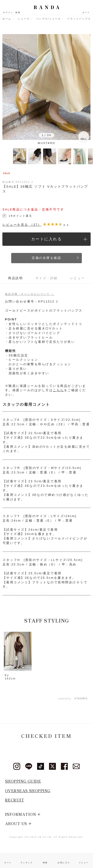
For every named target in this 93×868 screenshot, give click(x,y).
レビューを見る (22, 225)
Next (88, 89)
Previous (5, 89)
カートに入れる (47, 239)
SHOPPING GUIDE (23, 781)
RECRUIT (15, 800)
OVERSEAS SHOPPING (28, 791)
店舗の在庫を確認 (46, 258)
